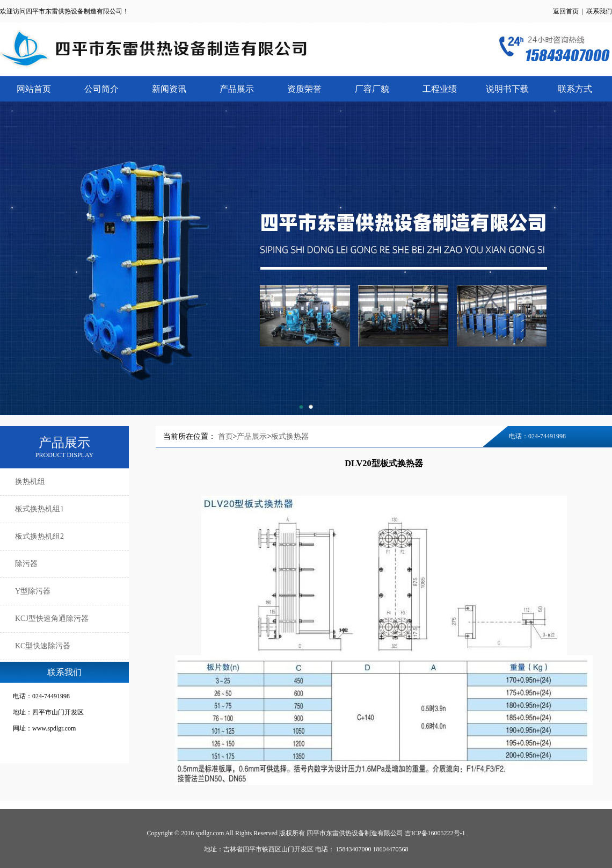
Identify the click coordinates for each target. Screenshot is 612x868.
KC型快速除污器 (43, 646)
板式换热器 (290, 436)
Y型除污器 (33, 591)
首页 (225, 436)
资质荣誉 (304, 89)
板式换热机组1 (39, 509)
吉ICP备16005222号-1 (435, 833)
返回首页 (566, 11)
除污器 (26, 564)
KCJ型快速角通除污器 (52, 619)
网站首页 (34, 89)
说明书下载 (507, 89)
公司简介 (101, 89)
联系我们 (599, 11)
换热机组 (30, 482)
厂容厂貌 (372, 89)
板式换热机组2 (39, 536)
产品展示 (237, 89)
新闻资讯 (169, 89)
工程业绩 (440, 89)
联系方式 (575, 89)
